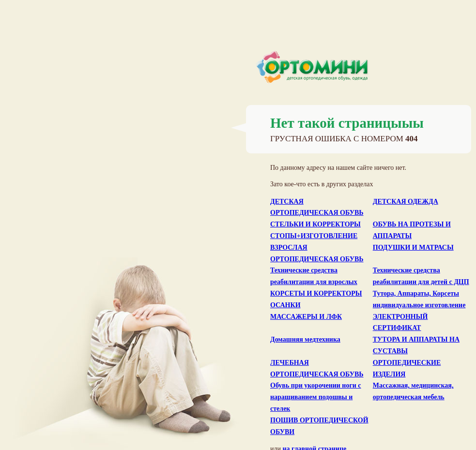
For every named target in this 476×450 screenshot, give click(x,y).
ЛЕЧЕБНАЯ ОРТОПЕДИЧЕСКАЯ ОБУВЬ (317, 368)
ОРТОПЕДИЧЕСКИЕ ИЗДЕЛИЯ (407, 368)
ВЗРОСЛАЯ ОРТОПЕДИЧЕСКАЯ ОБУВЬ (317, 253)
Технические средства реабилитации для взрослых (314, 276)
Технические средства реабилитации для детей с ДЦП (421, 276)
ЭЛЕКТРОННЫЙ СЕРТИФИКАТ (400, 322)
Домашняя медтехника (305, 339)
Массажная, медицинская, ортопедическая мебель (413, 391)
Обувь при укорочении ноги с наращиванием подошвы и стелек (316, 397)
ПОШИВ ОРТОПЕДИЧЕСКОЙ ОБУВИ (319, 426)
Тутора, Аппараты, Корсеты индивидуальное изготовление (419, 299)
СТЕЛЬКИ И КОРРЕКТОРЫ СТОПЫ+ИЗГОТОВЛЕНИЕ (315, 230)
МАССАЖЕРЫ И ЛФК (306, 317)
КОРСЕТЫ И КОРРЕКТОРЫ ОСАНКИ (316, 299)
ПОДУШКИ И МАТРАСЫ (413, 247)
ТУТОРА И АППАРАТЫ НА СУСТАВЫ (416, 345)
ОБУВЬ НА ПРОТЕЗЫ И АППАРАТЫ (412, 230)
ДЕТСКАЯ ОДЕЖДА (406, 202)
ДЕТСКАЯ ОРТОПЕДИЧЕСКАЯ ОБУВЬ (317, 207)
